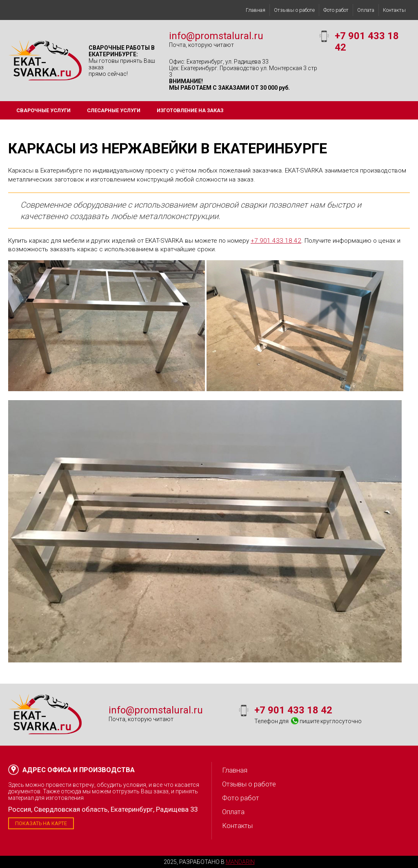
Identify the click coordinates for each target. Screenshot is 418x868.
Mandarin (240, 862)
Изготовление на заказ (190, 110)
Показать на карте (41, 823)
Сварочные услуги (43, 110)
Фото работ (336, 10)
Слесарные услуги (114, 110)
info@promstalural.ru (216, 36)
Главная (256, 10)
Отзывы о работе (294, 10)
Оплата (366, 10)
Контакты (394, 10)
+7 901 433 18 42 (276, 241)
